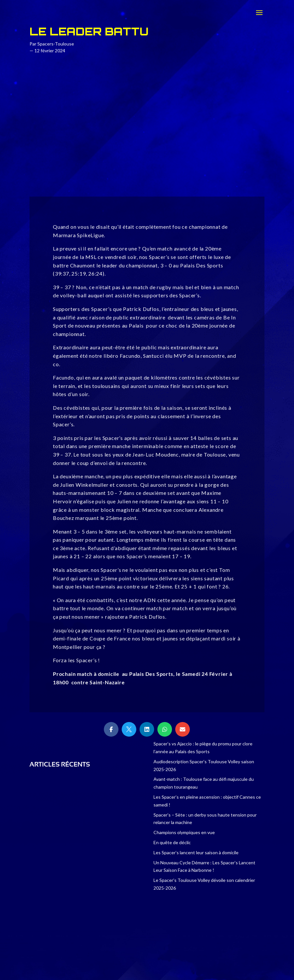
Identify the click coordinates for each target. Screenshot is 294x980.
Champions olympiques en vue (184, 832)
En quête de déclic (172, 842)
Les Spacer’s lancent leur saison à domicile (196, 852)
